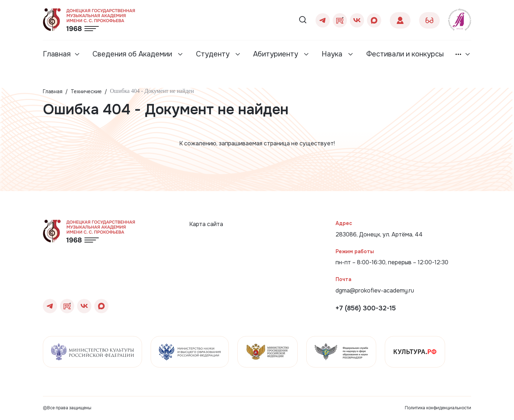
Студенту (214, 54)
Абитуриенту (276, 54)
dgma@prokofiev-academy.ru (375, 291)
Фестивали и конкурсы (405, 54)
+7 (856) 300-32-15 (366, 308)
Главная (57, 54)
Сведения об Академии (133, 54)
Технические (86, 91)
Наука (333, 54)
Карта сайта (206, 224)
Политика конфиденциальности (438, 408)
